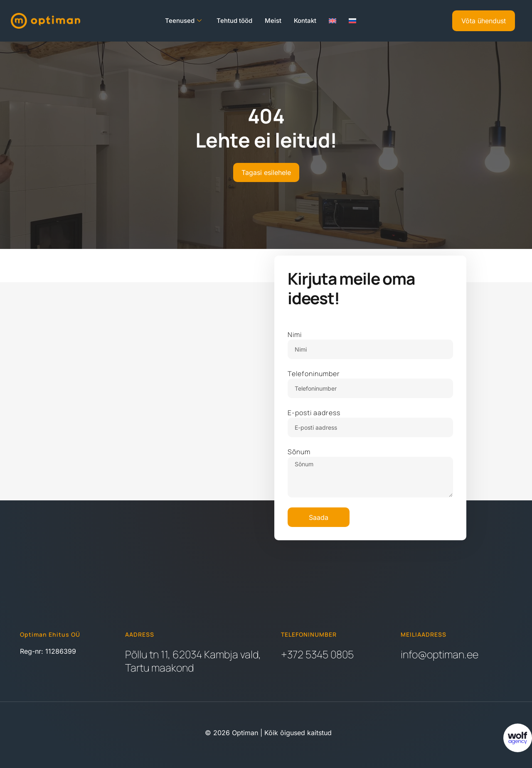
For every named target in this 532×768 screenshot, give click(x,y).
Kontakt (305, 21)
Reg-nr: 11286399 (48, 651)
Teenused (183, 21)
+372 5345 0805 (317, 654)
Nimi (295, 335)
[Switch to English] (332, 21)
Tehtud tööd (234, 21)
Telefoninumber (314, 374)
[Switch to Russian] (352, 21)
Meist (273, 21)
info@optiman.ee (440, 654)
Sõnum (299, 452)
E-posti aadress (314, 413)
